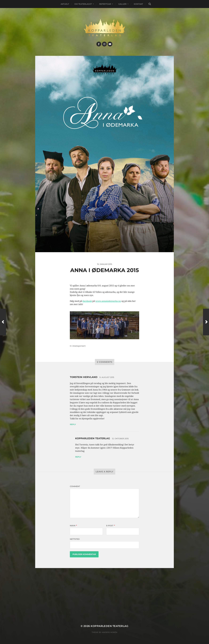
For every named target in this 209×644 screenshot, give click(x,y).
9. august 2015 (107, 377)
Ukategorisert (79, 346)
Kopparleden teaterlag (93, 438)
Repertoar (105, 4)
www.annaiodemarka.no (108, 301)
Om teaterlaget (83, 4)
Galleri (122, 4)
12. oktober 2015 (120, 439)
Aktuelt (65, 4)
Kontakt (138, 4)
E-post (111, 526)
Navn (73, 526)
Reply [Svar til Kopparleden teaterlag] (78, 457)
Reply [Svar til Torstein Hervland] (73, 424)
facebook (87, 301)
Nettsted (75, 539)
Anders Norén (110, 632)
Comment (75, 486)
